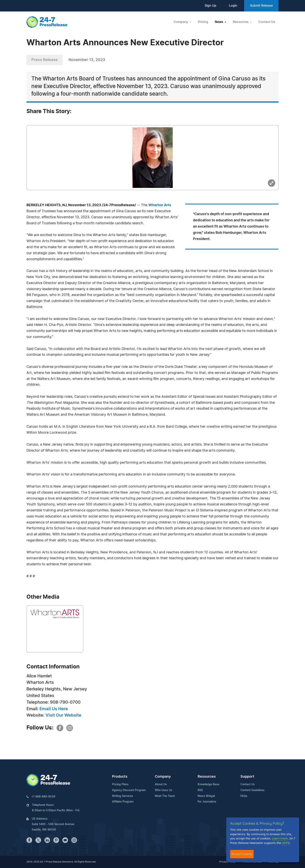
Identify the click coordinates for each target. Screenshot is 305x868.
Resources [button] (241, 22)
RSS (200, 790)
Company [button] (181, 22)
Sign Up (210, 6)
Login (233, 6)
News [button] (219, 22)
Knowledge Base (208, 784)
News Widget (206, 796)
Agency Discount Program (129, 790)
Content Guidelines (252, 790)
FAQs (244, 796)
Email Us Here (54, 709)
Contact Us (267, 22)
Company (163, 777)
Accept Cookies (242, 854)
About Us (161, 784)
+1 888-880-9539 (43, 797)
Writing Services (123, 796)
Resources (207, 777)
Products (120, 777)
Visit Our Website (63, 715)
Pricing (203, 22)
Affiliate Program (123, 802)
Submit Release (261, 6)
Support (247, 777)
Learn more (280, 838)
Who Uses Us (164, 790)
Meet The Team (165, 796)
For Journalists (207, 802)
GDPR (286, 843)
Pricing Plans (120, 784)
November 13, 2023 (87, 60)
